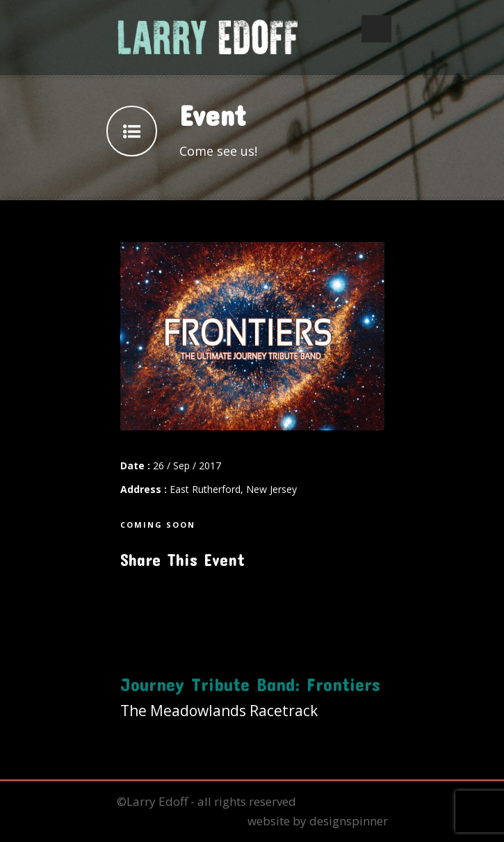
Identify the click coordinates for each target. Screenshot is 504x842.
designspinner (349, 821)
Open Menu (376, 29)
